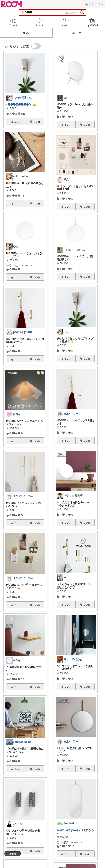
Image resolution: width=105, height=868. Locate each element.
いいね (37, 122)
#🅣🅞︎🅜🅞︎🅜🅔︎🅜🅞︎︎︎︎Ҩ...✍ (21, 104)
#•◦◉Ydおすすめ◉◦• (68, 830)
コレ (18, 122)
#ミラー (61, 748)
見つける (39, 22)
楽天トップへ (94, 4)
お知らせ (66, 22)
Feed (13, 22)
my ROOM (92, 22)
